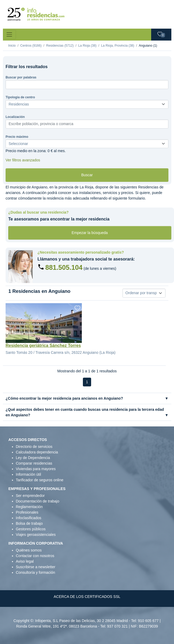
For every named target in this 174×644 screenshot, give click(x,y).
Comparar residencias (34, 463)
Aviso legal (25, 561)
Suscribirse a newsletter (36, 567)
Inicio (12, 46)
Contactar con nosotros (35, 556)
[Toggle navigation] (9, 35)
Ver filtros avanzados (23, 160)
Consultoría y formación (36, 572)
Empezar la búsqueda (90, 233)
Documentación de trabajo (38, 501)
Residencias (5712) (60, 46)
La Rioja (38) (87, 46)
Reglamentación (29, 507)
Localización (15, 117)
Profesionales (27, 512)
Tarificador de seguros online (40, 480)
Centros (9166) (31, 46)
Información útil (29, 474)
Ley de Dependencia (33, 458)
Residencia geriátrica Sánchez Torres (43, 345)
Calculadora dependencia (37, 452)
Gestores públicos (31, 529)
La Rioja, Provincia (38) (118, 46)
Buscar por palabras (21, 77)
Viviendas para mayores (36, 469)
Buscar (87, 175)
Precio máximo (17, 137)
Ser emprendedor (30, 496)
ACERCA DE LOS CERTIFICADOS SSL (87, 597)
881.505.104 (64, 267)
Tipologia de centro (20, 97)
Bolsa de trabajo (29, 523)
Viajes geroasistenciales (36, 535)
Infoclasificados (29, 518)
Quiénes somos (29, 550)
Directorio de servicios (34, 447)
